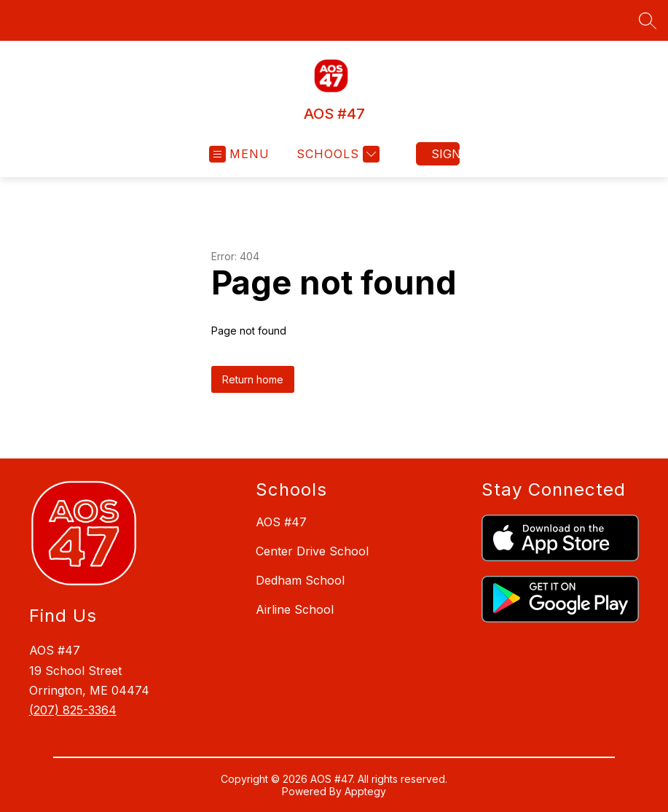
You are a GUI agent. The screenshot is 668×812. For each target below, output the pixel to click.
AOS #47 (281, 522)
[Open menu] (239, 154)
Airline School (295, 609)
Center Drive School (312, 551)
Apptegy (365, 791)
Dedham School (300, 580)
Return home (253, 379)
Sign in (445, 154)
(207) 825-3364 (73, 710)
